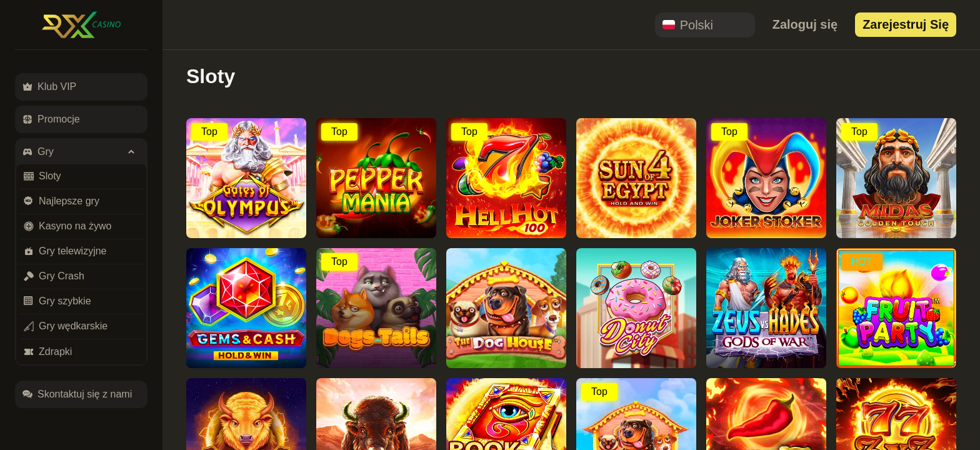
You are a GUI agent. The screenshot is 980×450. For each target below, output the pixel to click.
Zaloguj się (805, 24)
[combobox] (705, 25)
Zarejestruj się (906, 24)
